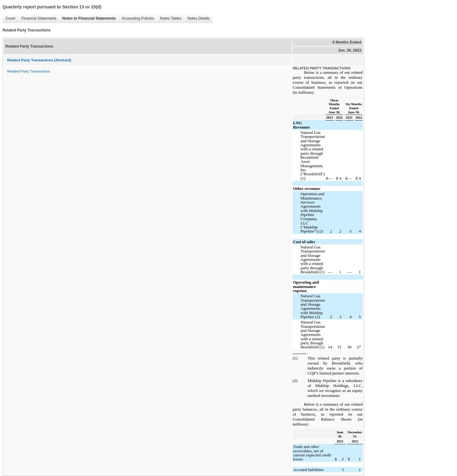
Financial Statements (39, 18)
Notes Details (199, 18)
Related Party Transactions (29, 71)
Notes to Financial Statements (89, 18)
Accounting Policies (138, 18)
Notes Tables (171, 18)
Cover (11, 18)
